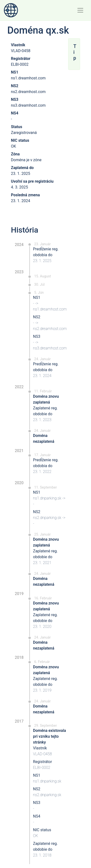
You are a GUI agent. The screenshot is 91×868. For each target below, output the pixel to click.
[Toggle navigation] (80, 10)
